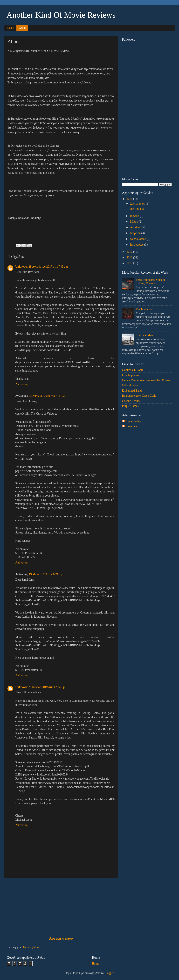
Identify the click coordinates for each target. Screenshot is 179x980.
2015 (130, 263)
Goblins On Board (133, 370)
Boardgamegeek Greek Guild (139, 396)
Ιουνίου (135, 216)
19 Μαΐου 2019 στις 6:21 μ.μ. (46, 574)
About (22, 28)
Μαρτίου (136, 233)
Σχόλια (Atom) (32, 947)
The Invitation (144, 309)
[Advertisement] (61, 907)
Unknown (21, 267)
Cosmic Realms (131, 401)
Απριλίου (136, 227)
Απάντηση (21, 384)
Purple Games (130, 406)
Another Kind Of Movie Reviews (61, 15)
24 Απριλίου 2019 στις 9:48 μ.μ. (48, 396)
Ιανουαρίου (137, 245)
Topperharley (133, 421)
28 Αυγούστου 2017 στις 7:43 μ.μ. (48, 267)
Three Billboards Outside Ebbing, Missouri (151, 282)
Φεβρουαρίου (138, 239)
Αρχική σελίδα (61, 938)
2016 (130, 257)
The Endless (137, 209)
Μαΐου (134, 222)
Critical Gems (130, 385)
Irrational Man (144, 335)
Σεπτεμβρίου (138, 204)
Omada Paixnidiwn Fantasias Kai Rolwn (146, 380)
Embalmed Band (132, 391)
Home (10, 28)
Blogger (109, 973)
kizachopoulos (131, 375)
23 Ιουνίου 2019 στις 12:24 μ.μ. (47, 687)
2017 (130, 252)
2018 (130, 199)
